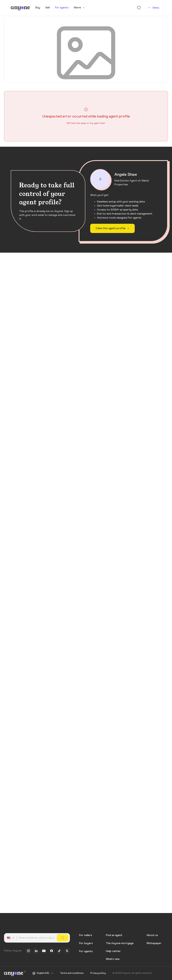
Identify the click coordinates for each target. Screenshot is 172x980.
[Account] (153, 8)
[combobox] (11, 938)
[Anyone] (20, 8)
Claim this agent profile (113, 228)
